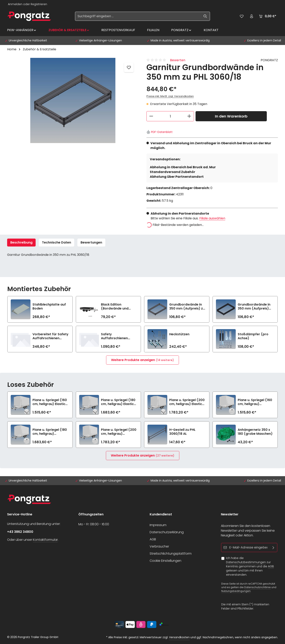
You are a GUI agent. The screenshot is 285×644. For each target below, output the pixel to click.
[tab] (21, 243)
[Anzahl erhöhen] (189, 116)
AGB (153, 539)
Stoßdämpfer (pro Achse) (253, 336)
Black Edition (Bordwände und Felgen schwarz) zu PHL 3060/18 (117, 307)
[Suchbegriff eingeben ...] (138, 16)
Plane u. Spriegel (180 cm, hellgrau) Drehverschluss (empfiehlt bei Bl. (50, 432)
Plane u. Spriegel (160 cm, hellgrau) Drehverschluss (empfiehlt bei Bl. (255, 402)
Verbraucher (159, 546)
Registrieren (39, 4)
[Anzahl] (170, 116)
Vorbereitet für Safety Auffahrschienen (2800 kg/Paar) (50, 336)
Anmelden (15, 4)
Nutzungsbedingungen (236, 591)
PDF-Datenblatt (160, 132)
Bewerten (178, 60)
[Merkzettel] (242, 16)
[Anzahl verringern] (151, 116)
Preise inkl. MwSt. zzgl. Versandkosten (170, 96)
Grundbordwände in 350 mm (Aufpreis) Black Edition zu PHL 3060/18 (254, 307)
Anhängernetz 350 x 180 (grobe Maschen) (255, 432)
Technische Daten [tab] (57, 242)
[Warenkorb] (267, 16)
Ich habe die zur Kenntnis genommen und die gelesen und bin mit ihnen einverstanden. (250, 566)
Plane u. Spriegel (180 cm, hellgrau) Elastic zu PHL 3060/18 (118, 402)
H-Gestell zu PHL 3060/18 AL (182, 432)
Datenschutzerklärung (167, 532)
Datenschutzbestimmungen (246, 562)
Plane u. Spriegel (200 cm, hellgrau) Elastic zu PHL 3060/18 (187, 402)
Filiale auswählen (212, 218)
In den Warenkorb (231, 116)
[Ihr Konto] (252, 16)
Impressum (158, 525)
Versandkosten (179, 637)
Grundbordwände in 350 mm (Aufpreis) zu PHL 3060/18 (187, 307)
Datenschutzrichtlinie (257, 587)
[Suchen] (205, 16)
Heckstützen (179, 334)
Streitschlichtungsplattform (171, 554)
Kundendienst (161, 514)
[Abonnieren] (273, 547)
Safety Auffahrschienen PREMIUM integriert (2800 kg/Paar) (116, 336)
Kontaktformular (45, 540)
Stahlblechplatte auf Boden (49, 307)
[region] (73, 100)
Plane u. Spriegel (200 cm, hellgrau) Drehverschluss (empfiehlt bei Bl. (119, 432)
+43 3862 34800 (20, 532)
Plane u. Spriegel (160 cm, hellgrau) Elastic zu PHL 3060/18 (50, 402)
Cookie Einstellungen (165, 561)
